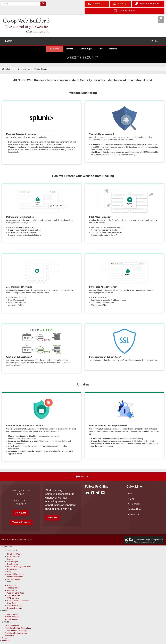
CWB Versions (13, 598)
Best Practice (134, 514)
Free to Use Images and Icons (19, 567)
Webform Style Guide (16, 593)
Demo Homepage (12, 625)
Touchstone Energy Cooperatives (18, 628)
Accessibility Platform (16, 574)
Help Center (55, 49)
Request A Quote (11, 619)
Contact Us (133, 493)
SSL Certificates (14, 595)
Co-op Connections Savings (16, 630)
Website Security (14, 579)
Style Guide (12, 603)
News (101, 49)
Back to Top (85, 477)
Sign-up (10, 559)
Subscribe (113, 49)
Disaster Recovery (14, 608)
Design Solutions (11, 614)
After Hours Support (15, 606)
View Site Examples (21, 522)
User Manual (12, 590)
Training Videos (134, 509)
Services (70, 49)
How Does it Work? (15, 554)
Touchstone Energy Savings (16, 633)
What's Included (14, 556)
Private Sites (12, 569)
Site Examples (134, 504)
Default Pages (87, 49)
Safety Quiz (9, 636)
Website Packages (12, 617)
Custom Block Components (18, 600)
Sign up (131, 499)
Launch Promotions (15, 577)
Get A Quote (20, 513)
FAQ (9, 572)
